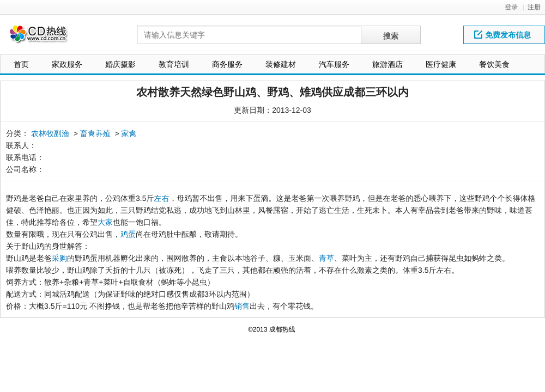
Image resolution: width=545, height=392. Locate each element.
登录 (511, 7)
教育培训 (174, 64)
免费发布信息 (502, 35)
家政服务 (67, 64)
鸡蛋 (128, 234)
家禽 (129, 133)
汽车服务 (334, 64)
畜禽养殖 (95, 133)
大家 (105, 222)
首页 (21, 64)
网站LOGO (45, 37)
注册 (534, 7)
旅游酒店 (387, 64)
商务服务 (227, 64)
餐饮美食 (494, 64)
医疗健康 (441, 64)
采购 (59, 258)
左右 (161, 198)
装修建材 (281, 64)
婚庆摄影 (120, 64)
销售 (242, 306)
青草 (326, 258)
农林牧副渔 (50, 133)
